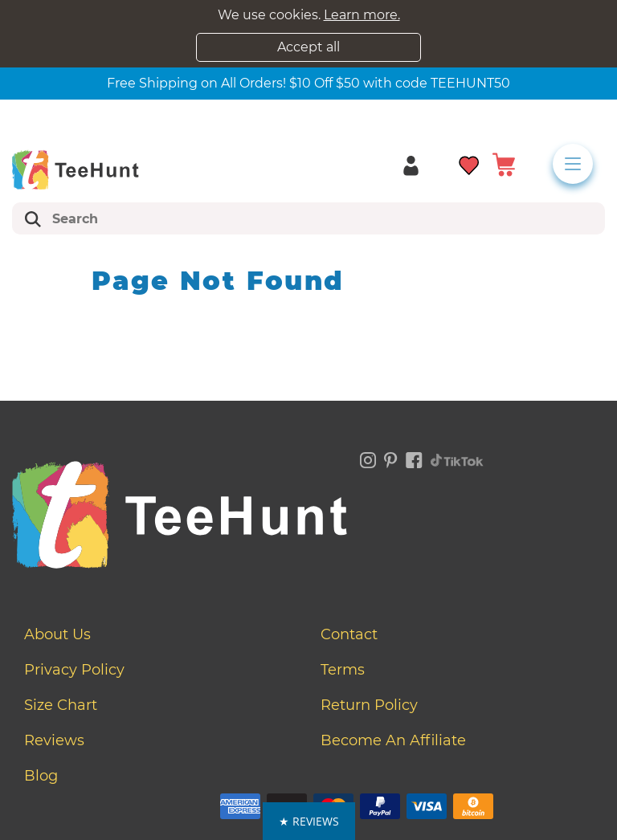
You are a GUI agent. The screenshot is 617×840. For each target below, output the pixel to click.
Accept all (308, 47)
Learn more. (362, 15)
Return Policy (369, 705)
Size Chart (61, 705)
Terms (343, 670)
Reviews (54, 740)
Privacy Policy (74, 670)
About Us (57, 634)
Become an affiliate (393, 740)
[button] (309, 821)
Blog (41, 776)
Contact (349, 634)
